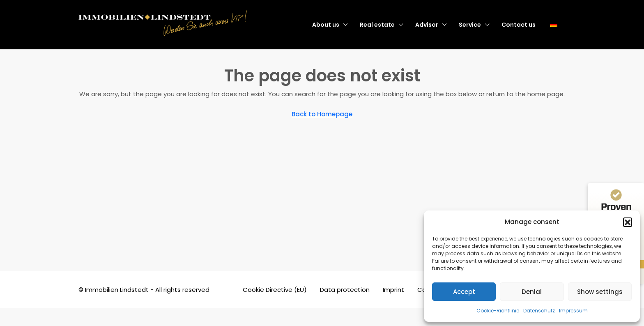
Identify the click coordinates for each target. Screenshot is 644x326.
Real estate (377, 25)
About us (326, 25)
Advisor (427, 25)
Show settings (600, 292)
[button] (628, 222)
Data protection (345, 290)
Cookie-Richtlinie (498, 311)
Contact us (519, 25)
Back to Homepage (322, 114)
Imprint (393, 290)
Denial (532, 292)
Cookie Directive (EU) (275, 290)
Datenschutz (539, 311)
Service (470, 25)
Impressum (573, 311)
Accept (464, 292)
